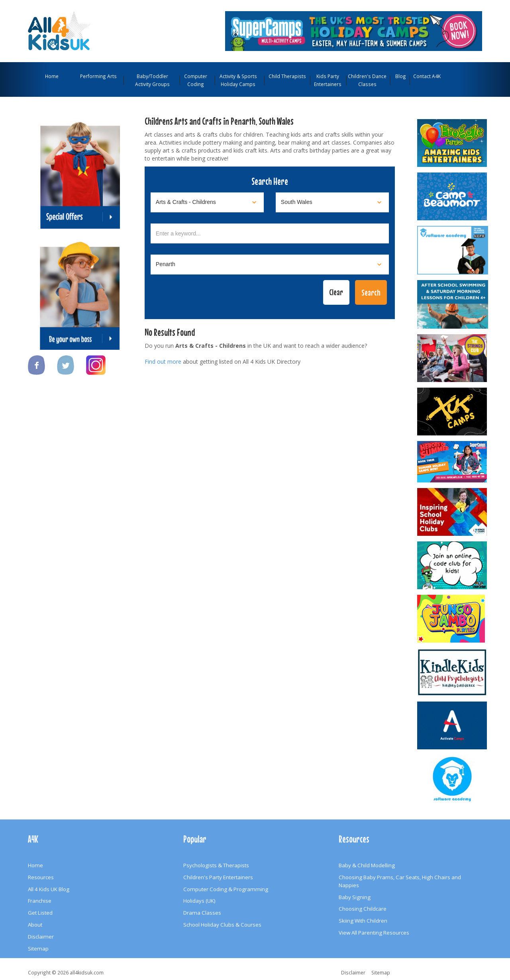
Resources (41, 877)
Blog (401, 76)
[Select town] (270, 265)
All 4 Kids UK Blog (49, 889)
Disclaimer (41, 937)
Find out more (163, 362)
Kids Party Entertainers (328, 80)
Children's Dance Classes (367, 80)
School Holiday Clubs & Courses (222, 925)
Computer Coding (196, 80)
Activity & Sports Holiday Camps (238, 80)
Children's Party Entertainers (218, 877)
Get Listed (40, 913)
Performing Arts (98, 76)
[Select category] (207, 202)
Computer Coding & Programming (226, 889)
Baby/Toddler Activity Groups (152, 80)
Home (52, 76)
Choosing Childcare (363, 909)
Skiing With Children (363, 921)
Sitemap (38, 949)
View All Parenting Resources (374, 933)
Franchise (40, 901)
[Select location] (332, 202)
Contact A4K (427, 76)
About (35, 925)
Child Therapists (287, 76)
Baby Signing (355, 897)
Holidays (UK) (199, 901)
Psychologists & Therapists (216, 865)
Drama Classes (202, 913)
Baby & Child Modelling (367, 865)
